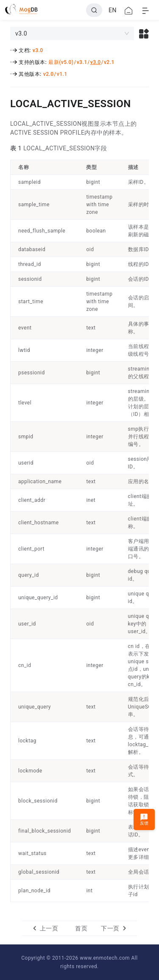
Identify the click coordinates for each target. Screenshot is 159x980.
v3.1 (82, 62)
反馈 (144, 819)
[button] (144, 33)
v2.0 (49, 74)
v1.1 (62, 74)
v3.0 (38, 50)
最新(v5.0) (61, 62)
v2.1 (109, 62)
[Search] (94, 10)
